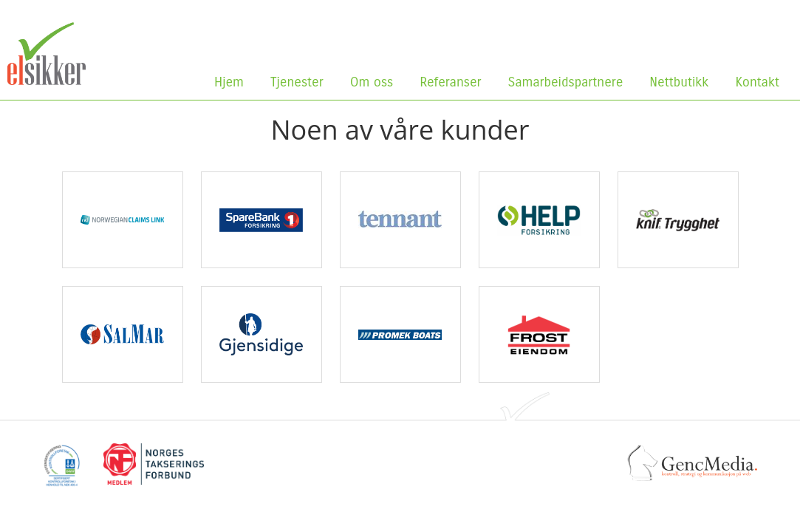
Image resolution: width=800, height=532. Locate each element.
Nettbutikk (682, 82)
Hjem (229, 82)
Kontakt (757, 82)
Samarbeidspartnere (566, 82)
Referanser (450, 82)
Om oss (375, 82)
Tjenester (297, 82)
